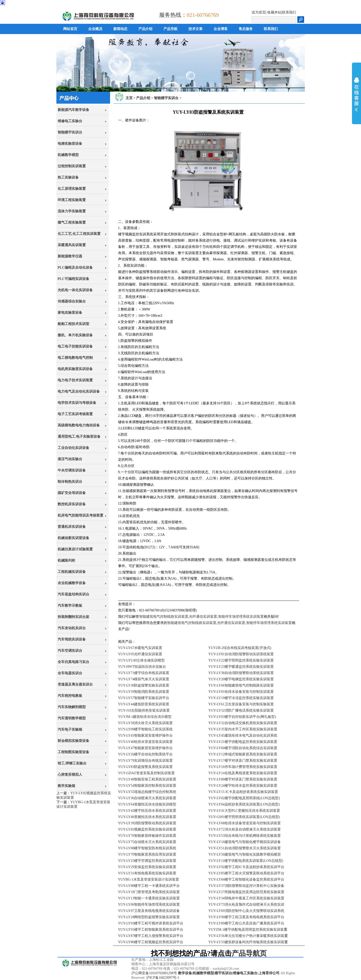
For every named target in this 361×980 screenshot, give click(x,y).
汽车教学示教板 (70, 606)
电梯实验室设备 (70, 144)
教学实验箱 (66, 786)
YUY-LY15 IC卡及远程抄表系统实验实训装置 (243, 792)
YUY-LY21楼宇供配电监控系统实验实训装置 (243, 742)
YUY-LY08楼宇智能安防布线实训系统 (147, 848)
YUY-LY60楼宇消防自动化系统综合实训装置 (243, 748)
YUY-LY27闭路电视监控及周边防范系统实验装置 (246, 892)
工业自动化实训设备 (73, 448)
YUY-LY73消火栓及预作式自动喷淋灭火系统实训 (246, 905)
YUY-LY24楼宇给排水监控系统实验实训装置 (243, 786)
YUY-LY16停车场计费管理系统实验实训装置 (243, 767)
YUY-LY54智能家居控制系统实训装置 (147, 786)
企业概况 (95, 29)
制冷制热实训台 (70, 482)
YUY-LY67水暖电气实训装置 (140, 648)
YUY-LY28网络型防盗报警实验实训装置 (149, 917)
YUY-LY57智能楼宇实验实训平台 (144, 698)
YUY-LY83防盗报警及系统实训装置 (146, 767)
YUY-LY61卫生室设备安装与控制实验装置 (241, 704)
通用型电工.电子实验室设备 (79, 437)
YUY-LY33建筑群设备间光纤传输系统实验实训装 (246, 942)
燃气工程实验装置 (72, 222)
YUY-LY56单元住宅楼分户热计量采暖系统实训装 (246, 936)
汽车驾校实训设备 (72, 639)
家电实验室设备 (70, 313)
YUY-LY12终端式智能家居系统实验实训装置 (243, 754)
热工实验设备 (68, 177)
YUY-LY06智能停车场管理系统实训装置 (149, 905)
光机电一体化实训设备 (75, 290)
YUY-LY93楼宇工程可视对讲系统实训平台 (151, 923)
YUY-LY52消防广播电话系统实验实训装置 (241, 710)
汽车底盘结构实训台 (73, 594)
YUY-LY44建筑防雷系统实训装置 (144, 704)
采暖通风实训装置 (72, 245)
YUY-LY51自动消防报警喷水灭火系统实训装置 (245, 848)
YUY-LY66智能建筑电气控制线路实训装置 (241, 685)
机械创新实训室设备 (73, 538)
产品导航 (170, 29)
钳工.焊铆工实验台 (72, 763)
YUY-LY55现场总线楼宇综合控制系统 (147, 792)
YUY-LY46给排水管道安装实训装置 (146, 742)
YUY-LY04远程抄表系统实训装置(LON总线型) (244, 804)
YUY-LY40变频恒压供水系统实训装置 (147, 817)
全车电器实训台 (70, 673)
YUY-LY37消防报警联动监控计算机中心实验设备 (246, 886)
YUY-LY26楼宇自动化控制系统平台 (146, 754)
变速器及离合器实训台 (75, 684)
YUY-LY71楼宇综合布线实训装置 (144, 673)
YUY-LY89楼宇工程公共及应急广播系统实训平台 (246, 923)
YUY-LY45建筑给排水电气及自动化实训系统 (243, 736)
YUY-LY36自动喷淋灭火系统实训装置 (147, 798)
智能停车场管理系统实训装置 (241, 617)
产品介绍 (145, 29)
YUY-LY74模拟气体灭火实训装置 (144, 679)
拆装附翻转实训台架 (73, 617)
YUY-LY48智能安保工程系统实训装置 (147, 779)
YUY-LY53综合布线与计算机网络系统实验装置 (245, 836)
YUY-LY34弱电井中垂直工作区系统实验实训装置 (246, 898)
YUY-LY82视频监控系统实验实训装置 (147, 829)
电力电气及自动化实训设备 (79, 391)
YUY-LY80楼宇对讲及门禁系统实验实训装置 (243, 779)
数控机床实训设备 (72, 504)
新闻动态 (120, 29)
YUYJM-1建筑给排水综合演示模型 (145, 717)
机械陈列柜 (66, 560)
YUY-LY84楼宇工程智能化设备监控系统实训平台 (246, 879)
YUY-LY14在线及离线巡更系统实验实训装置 (243, 773)
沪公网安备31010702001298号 (154, 973)
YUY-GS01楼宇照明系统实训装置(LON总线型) (244, 817)
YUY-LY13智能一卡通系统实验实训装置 (149, 898)
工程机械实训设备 (72, 572)
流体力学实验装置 (72, 211)
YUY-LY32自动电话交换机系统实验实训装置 (243, 723)
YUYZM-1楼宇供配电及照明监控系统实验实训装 (246, 930)
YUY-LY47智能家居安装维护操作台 (146, 748)
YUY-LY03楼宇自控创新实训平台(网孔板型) (242, 717)
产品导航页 (249, 953)
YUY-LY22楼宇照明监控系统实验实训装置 (241, 660)
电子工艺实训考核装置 (75, 414)
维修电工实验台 (70, 121)
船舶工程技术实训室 (73, 324)
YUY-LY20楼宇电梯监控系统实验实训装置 (241, 679)
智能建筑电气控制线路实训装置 (164, 617)
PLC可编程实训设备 (73, 279)
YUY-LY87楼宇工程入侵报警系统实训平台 (151, 936)
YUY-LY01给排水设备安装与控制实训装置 (241, 692)
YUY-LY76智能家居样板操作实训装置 (147, 836)
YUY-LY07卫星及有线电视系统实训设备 (149, 911)
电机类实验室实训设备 (75, 369)
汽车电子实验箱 (70, 729)
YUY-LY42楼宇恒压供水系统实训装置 (147, 811)
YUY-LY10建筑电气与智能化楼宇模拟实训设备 (245, 842)
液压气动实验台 (70, 459)
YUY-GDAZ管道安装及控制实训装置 (146, 773)
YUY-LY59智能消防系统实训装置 (144, 692)
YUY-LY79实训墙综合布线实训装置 (146, 761)
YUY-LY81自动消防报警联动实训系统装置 (241, 654)
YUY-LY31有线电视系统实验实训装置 (147, 873)
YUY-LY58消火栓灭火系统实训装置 (146, 723)
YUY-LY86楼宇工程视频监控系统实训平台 (151, 942)
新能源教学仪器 (70, 256)
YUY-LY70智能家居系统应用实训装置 (147, 854)
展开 (356, 94)
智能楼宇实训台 (70, 132)
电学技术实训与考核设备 (77, 403)
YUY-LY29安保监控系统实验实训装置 (147, 867)
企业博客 (221, 29)
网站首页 (70, 29)
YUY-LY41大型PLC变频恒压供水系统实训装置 (244, 811)
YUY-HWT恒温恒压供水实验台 (142, 667)
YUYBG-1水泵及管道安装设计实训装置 (149, 879)
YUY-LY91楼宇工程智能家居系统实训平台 (151, 930)
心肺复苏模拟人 (70, 775)
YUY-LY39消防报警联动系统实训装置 (147, 823)
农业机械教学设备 (72, 583)
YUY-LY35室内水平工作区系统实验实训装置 (243, 729)
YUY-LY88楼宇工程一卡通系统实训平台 (149, 886)
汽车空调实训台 (70, 651)
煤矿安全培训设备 (72, 493)
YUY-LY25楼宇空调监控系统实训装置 (147, 861)
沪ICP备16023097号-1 (163, 978)
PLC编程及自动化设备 (75, 268)
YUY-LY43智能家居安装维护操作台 (146, 736)
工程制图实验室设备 (73, 752)
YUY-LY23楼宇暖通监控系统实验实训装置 (241, 667)
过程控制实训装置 (72, 166)
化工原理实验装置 (72, 189)
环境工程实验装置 (72, 200)
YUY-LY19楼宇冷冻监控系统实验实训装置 (241, 698)
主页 (129, 98)
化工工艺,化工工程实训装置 (79, 234)
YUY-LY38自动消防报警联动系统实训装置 (241, 673)
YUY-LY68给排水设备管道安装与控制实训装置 (245, 823)
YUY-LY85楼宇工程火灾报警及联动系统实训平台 (246, 873)
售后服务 (246, 29)
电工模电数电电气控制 (75, 358)
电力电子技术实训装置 (75, 380)
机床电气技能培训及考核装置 (80, 515)
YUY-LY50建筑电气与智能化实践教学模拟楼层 (245, 854)
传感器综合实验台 (72, 301)
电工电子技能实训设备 (75, 346)
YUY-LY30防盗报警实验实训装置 (144, 685)
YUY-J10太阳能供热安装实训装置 (144, 710)
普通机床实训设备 (72, 527)
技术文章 (196, 29)
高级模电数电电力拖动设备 (79, 425)
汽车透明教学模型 (72, 718)
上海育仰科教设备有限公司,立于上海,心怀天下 (86, 969)
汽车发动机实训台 (72, 628)
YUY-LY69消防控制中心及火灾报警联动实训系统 (246, 911)
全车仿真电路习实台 (73, 662)
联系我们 (289, 12)
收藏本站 (274, 12)
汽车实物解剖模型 (72, 707)
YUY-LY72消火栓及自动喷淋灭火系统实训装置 (245, 829)
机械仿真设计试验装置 (75, 549)
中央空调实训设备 (72, 470)
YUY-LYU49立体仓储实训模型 (142, 660)
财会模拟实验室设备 (73, 741)
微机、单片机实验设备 (75, 335)
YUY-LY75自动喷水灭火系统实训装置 (147, 842)
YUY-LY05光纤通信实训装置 (140, 654)
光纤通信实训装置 (203, 617)
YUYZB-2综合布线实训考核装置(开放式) (240, 648)
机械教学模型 (68, 155)
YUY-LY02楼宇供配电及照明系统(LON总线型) (244, 798)
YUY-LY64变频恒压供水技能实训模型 (147, 804)
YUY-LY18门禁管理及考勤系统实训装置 (149, 892)
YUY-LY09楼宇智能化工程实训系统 (146, 729)
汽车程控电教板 (70, 696)
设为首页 (259, 12)
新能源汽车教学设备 (73, 110)
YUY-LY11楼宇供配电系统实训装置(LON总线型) (246, 861)
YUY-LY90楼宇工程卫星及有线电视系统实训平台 (246, 917)
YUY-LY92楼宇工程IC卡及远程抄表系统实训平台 (246, 867)
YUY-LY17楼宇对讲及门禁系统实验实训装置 (243, 761)
